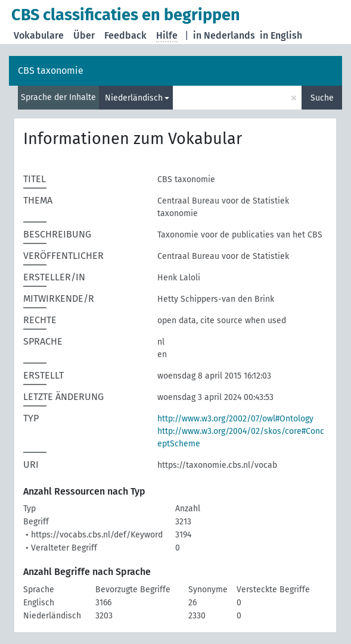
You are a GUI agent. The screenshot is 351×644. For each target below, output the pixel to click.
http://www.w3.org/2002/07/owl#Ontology (235, 419)
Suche (322, 98)
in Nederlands (224, 35)
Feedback (125, 35)
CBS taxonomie (51, 71)
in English (281, 35)
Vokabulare (39, 35)
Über (84, 35)
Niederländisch (134, 98)
